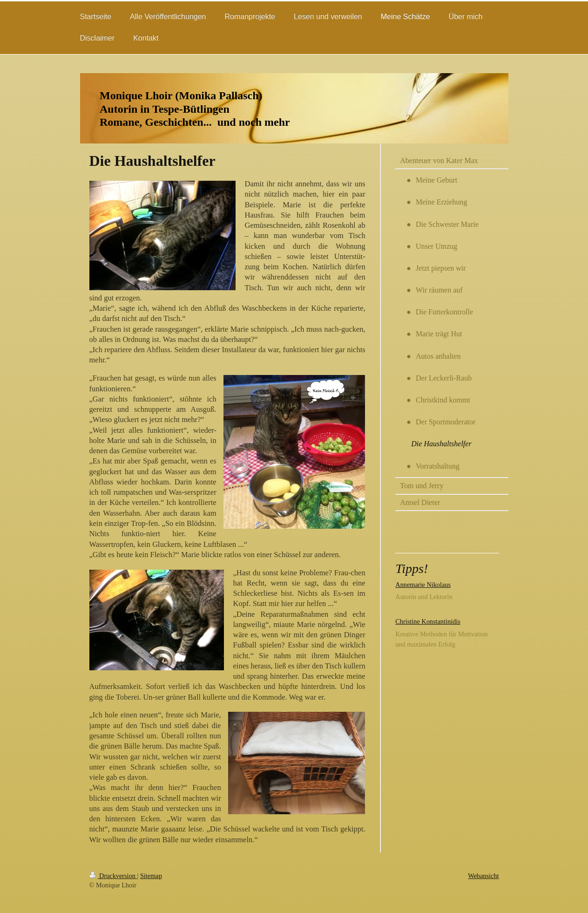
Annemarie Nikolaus (423, 585)
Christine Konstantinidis (428, 621)
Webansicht (483, 876)
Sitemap (151, 876)
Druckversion (113, 876)
